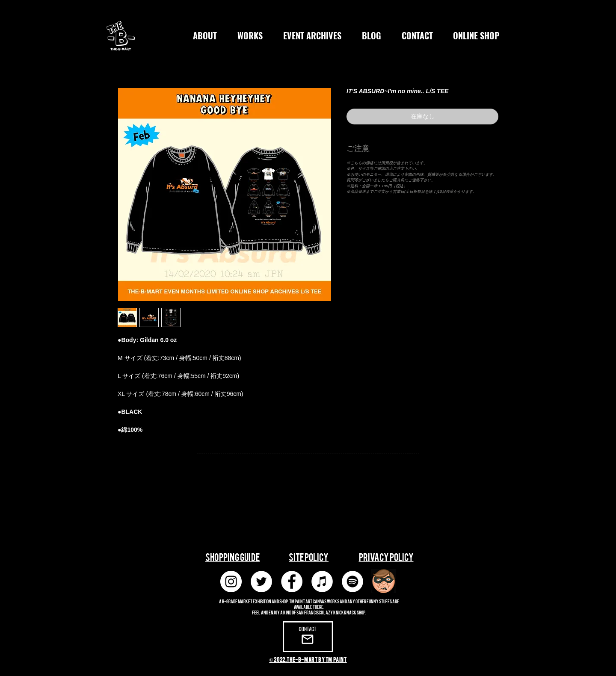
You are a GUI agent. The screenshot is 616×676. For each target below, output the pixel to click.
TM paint (297, 601)
